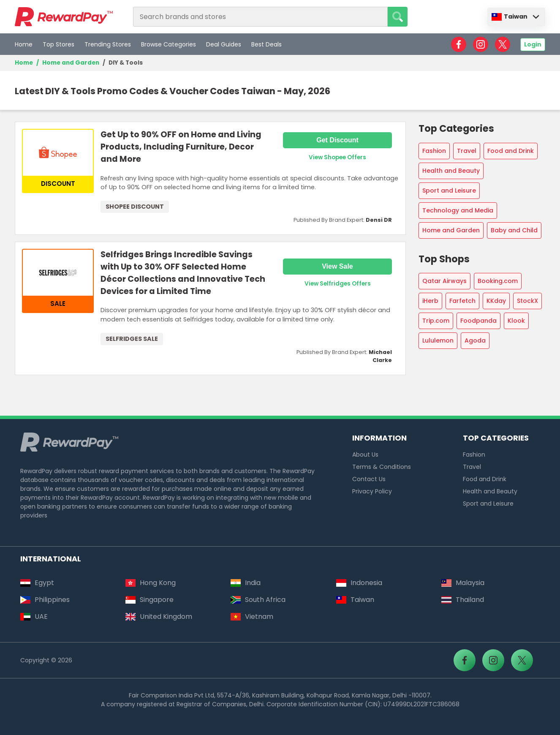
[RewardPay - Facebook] (459, 44)
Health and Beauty (451, 171)
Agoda (475, 340)
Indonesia (359, 583)
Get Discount (337, 140)
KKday (496, 301)
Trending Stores (108, 44)
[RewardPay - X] (503, 44)
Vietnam (252, 617)
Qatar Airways (444, 281)
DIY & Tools (126, 63)
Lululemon (438, 340)
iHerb (430, 301)
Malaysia (463, 583)
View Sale (337, 266)
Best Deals (266, 44)
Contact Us (369, 479)
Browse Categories (169, 44)
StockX (527, 301)
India (246, 583)
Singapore (150, 600)
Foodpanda (478, 321)
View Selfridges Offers (338, 284)
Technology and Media (458, 210)
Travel (467, 151)
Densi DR (379, 220)
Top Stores (58, 44)
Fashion (434, 151)
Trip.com (436, 321)
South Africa (258, 600)
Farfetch (462, 301)
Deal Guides (224, 44)
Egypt (37, 583)
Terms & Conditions (382, 467)
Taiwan (510, 16)
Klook (516, 321)
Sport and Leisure (449, 191)
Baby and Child (514, 230)
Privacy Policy (372, 491)
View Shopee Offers (337, 157)
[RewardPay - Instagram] (481, 44)
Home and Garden (71, 63)
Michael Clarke (380, 356)
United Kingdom (159, 617)
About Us (365, 455)
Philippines (45, 600)
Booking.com (498, 281)
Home (24, 44)
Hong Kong (151, 583)
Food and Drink (511, 151)
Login (533, 44)
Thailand (463, 600)
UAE (34, 617)
